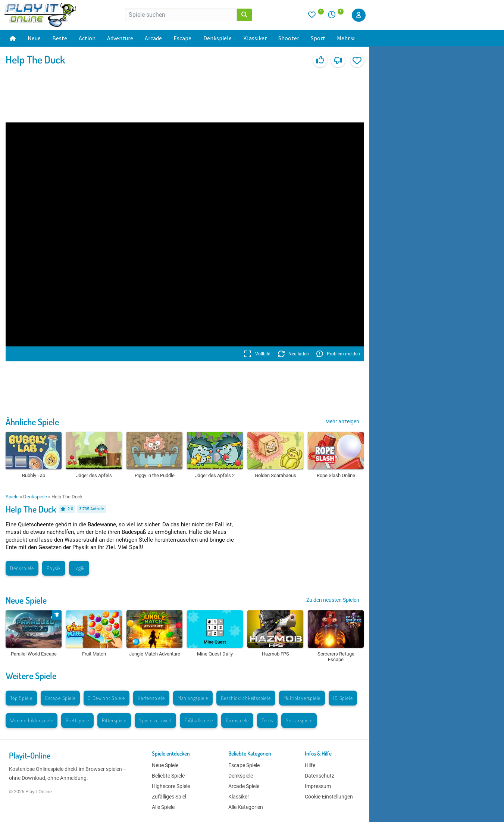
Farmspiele (237, 720)
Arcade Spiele (244, 786)
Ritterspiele (114, 720)
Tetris (267, 720)
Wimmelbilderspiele (32, 720)
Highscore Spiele (171, 786)
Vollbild (257, 354)
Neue (34, 38)
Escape (182, 38)
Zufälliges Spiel (169, 797)
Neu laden (293, 354)
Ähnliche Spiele (32, 422)
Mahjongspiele (193, 698)
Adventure (120, 38)
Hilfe (310, 765)
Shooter (289, 38)
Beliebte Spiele (168, 776)
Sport (318, 38)
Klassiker (255, 38)
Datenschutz (320, 776)
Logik (79, 568)
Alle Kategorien (246, 807)
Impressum (318, 786)
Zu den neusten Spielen (333, 600)
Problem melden (338, 354)
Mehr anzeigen (342, 421)
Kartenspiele (151, 698)
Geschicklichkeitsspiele (246, 698)
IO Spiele (343, 698)
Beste (60, 38)
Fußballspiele (199, 720)
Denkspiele (217, 38)
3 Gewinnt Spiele (107, 698)
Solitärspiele (299, 720)
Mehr (346, 38)
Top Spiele (21, 698)
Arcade (153, 38)
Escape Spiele (60, 698)
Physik (54, 568)
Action (87, 38)
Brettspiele (77, 720)
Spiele (12, 497)
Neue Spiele (26, 600)
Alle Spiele (163, 807)
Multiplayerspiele (302, 698)
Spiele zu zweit (155, 720)
